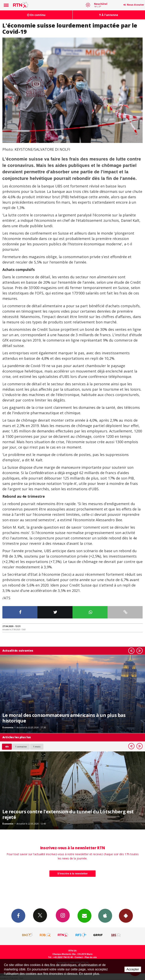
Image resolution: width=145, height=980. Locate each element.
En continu (36, 15)
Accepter (133, 969)
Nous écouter (136, 5)
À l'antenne (109, 15)
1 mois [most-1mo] (37, 747)
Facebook (18, 916)
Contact (79, 957)
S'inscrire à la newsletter (72, 873)
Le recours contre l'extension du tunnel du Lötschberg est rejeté (68, 814)
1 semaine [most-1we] (21, 747)
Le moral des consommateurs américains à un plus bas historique (64, 718)
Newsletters (84, 916)
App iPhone (105, 916)
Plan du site (91, 957)
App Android (126, 916)
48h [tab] (7, 747)
